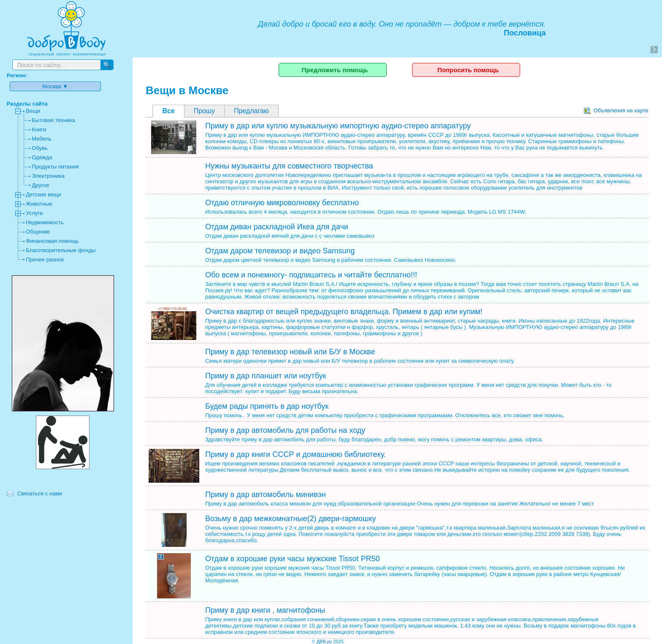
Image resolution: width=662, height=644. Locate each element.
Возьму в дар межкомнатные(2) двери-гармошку (291, 519)
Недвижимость (45, 222)
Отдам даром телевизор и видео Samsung (280, 251)
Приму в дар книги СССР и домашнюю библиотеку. (296, 454)
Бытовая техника (53, 120)
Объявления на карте (616, 110)
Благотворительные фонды (61, 250)
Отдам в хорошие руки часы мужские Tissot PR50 (293, 559)
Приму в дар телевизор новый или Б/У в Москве (290, 352)
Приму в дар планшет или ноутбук (266, 376)
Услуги (34, 213)
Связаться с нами (40, 493)
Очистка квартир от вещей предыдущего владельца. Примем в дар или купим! (344, 312)
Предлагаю (251, 111)
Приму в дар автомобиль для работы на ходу (285, 430)
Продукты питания (55, 167)
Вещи (33, 111)
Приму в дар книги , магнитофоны (265, 610)
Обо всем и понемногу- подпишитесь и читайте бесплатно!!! (311, 275)
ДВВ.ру (324, 641)
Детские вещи (43, 194)
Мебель (42, 139)
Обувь (39, 148)
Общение (38, 232)
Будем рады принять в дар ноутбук (267, 406)
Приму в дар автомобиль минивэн (266, 495)
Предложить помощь (335, 70)
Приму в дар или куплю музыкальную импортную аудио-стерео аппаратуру (338, 126)
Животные (39, 204)
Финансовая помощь (52, 241)
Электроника (48, 176)
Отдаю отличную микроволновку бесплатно (282, 203)
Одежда (42, 157)
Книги (39, 129)
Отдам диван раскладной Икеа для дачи (277, 227)
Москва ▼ (55, 86)
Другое (40, 185)
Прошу (204, 111)
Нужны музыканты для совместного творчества (289, 166)
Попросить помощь (468, 70)
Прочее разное (45, 260)
